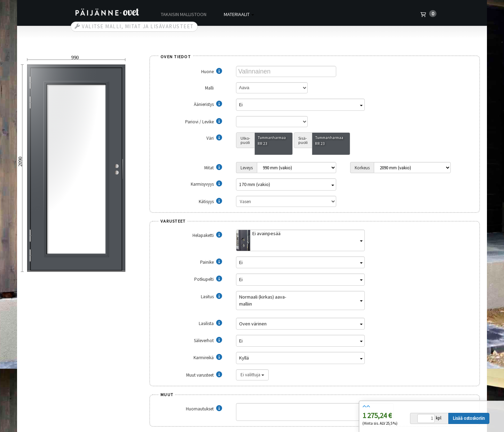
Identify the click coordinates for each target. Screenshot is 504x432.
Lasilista (210, 323)
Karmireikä (208, 358)
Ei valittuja (252, 375)
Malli (214, 88)
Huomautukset (204, 409)
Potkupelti (208, 279)
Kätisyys (210, 202)
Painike (211, 262)
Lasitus (211, 297)
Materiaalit (239, 14)
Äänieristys (208, 104)
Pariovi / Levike (204, 122)
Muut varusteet (204, 375)
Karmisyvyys (206, 184)
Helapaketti (207, 235)
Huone (212, 72)
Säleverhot (208, 341)
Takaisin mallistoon (184, 14)
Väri (214, 138)
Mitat (213, 168)
